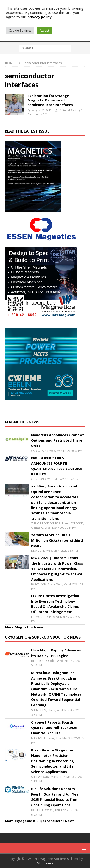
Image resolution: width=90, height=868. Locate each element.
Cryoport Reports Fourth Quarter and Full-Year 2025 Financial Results (54, 728)
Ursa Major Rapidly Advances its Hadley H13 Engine (56, 653)
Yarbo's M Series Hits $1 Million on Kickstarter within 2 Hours (57, 540)
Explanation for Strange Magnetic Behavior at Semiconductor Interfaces (50, 100)
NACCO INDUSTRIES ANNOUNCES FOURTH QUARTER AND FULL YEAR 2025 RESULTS (57, 466)
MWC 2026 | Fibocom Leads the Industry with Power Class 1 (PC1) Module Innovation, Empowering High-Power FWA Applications (57, 569)
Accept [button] (44, 30)
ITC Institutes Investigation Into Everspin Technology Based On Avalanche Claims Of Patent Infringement (55, 604)
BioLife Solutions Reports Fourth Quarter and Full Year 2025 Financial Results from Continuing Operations (56, 797)
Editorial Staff (68, 110)
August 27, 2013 (42, 110)
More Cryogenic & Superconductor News (40, 821)
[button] (83, 848)
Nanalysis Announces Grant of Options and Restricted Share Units (57, 440)
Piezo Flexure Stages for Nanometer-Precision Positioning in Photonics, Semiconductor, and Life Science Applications (53, 761)
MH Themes (45, 863)
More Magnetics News (24, 627)
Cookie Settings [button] (20, 30)
